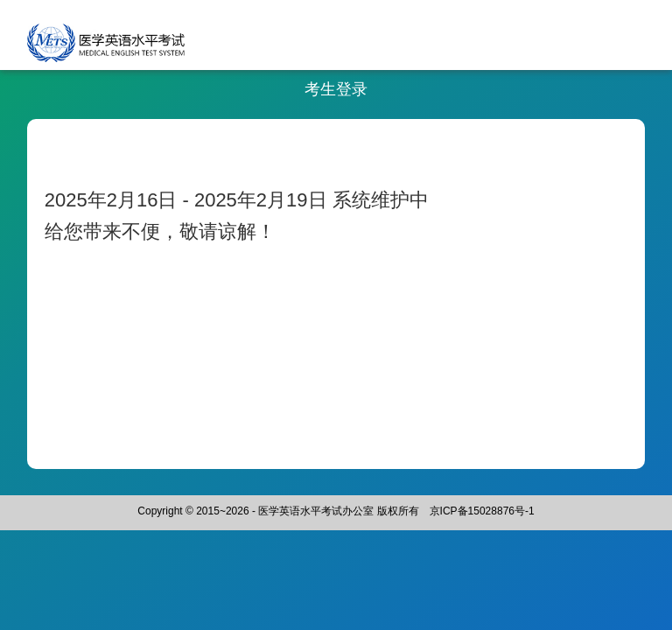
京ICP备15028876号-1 (482, 511)
